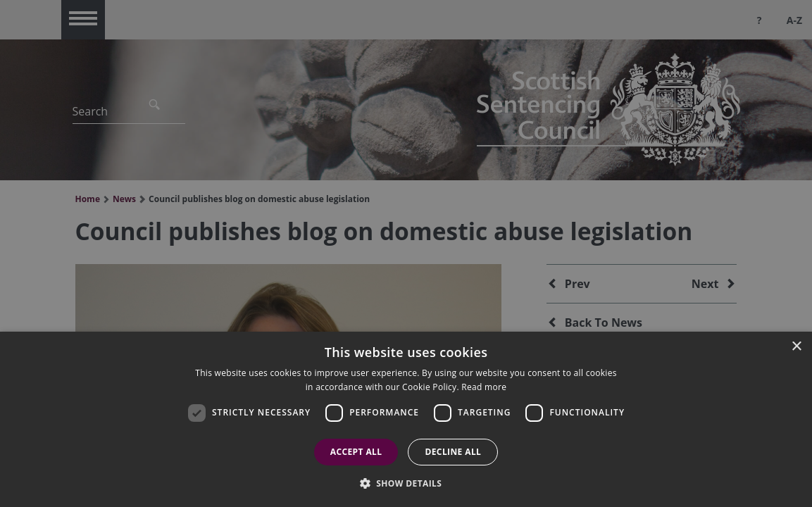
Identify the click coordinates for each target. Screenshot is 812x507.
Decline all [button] (453, 452)
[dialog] (406, 419)
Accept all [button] (356, 452)
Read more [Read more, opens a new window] (484, 387)
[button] (406, 483)
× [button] (796, 347)
